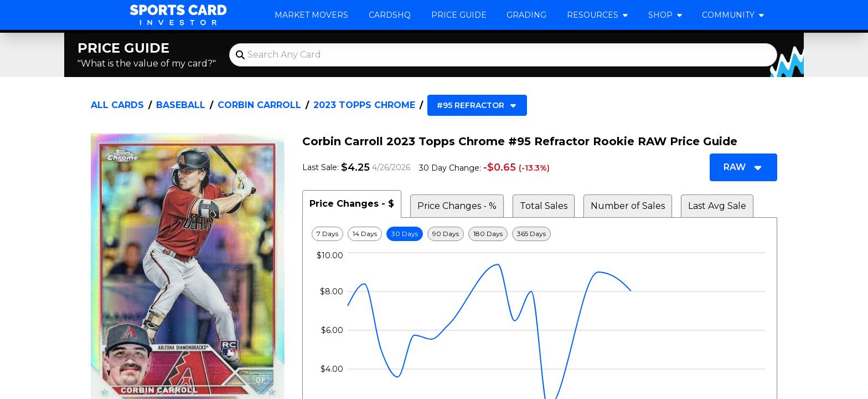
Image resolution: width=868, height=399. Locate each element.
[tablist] (540, 204)
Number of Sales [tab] (628, 206)
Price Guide (459, 15)
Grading (526, 15)
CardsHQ (390, 15)
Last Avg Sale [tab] (717, 206)
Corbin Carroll (259, 105)
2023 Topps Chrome (364, 105)
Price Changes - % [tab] (457, 206)
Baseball (181, 105)
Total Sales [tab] (544, 206)
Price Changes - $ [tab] (352, 204)
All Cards (117, 105)
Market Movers (311, 15)
